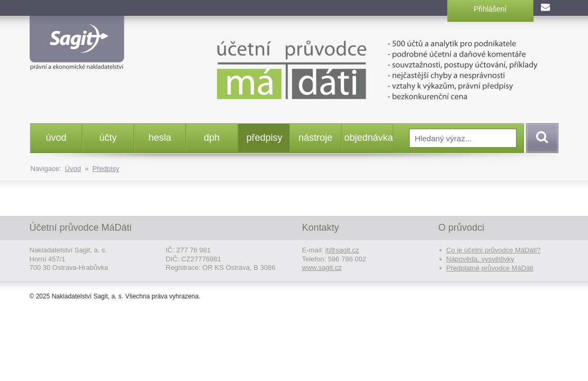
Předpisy (106, 169)
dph (212, 138)
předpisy (265, 138)
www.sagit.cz (322, 267)
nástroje (315, 138)
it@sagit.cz (342, 250)
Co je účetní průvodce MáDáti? (493, 250)
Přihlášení (490, 9)
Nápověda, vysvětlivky (480, 259)
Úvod (73, 169)
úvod (56, 138)
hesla (160, 138)
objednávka (369, 138)
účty (108, 138)
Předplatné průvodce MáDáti (490, 268)
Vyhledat (540, 138)
